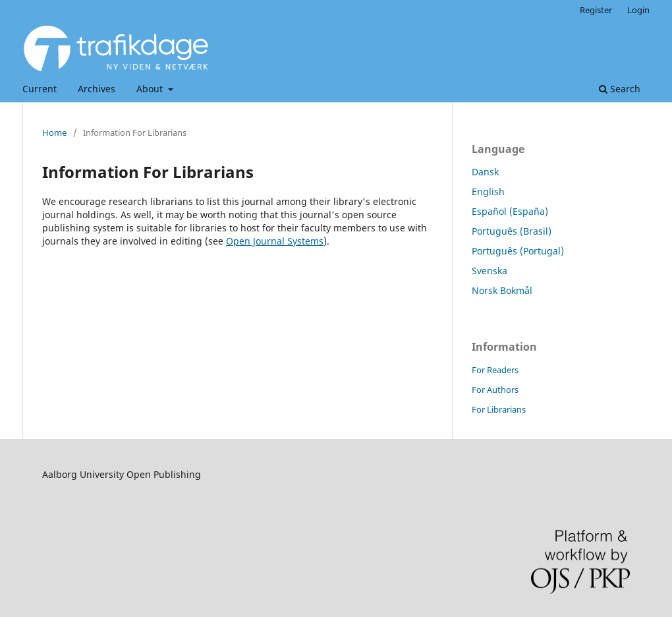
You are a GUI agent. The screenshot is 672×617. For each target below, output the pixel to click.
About (151, 89)
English (488, 191)
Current (40, 89)
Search (620, 89)
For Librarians (499, 409)
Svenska (490, 271)
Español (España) (510, 211)
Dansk (485, 172)
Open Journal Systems (275, 241)
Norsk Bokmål (502, 290)
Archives (97, 89)
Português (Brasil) (512, 231)
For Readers (495, 370)
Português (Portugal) (518, 251)
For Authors (495, 390)
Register (596, 10)
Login (638, 10)
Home (54, 132)
